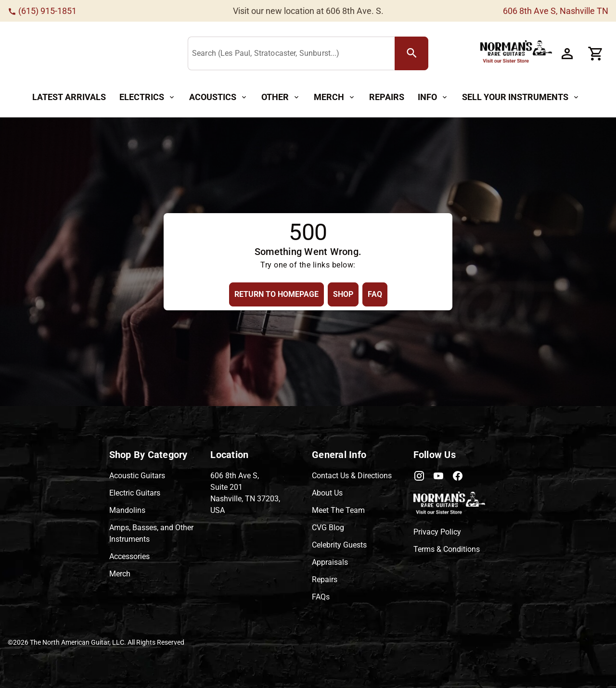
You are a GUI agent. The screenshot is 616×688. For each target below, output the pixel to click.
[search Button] (411, 53)
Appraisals (330, 562)
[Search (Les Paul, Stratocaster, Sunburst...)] (293, 54)
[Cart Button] (596, 53)
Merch (120, 574)
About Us (327, 493)
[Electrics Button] (148, 97)
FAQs (321, 597)
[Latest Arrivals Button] (69, 97)
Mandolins (127, 510)
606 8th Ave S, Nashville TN (556, 11)
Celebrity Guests (339, 545)
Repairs (325, 580)
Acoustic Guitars (137, 476)
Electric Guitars (135, 493)
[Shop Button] (343, 294)
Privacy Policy (437, 532)
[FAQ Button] (375, 294)
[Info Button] (433, 97)
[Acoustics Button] (218, 97)
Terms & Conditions (447, 549)
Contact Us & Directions (352, 476)
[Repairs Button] (387, 97)
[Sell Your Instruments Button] (521, 97)
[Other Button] (281, 97)
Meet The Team (338, 510)
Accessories (129, 556)
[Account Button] (567, 53)
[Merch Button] (335, 97)
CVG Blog (328, 528)
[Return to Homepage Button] (276, 294)
